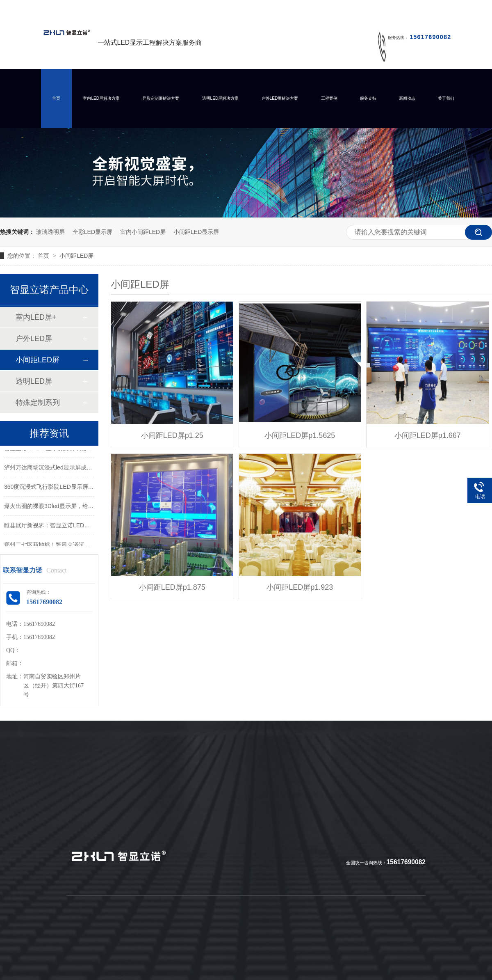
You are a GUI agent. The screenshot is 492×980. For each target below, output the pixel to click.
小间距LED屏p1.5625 (300, 435)
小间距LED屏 (76, 256)
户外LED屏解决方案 (280, 98)
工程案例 (329, 98)
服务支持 (368, 98)
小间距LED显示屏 (196, 232)
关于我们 (446, 98)
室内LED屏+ (36, 317)
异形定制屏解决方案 (161, 98)
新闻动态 (407, 98)
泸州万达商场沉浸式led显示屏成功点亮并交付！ (65, 468)
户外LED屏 (34, 339)
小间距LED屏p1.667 (428, 435)
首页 (56, 98)
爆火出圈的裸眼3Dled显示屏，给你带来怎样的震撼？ (72, 507)
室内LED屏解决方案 (101, 98)
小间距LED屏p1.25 (172, 435)
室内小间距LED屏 (143, 232)
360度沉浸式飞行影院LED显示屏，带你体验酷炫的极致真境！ (83, 488)
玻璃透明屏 (50, 232)
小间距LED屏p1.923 (300, 587)
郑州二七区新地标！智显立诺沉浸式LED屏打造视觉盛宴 (76, 545)
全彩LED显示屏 (92, 232)
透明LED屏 (34, 381)
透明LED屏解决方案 (221, 98)
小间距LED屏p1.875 (172, 587)
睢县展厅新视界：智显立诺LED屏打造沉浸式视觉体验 (73, 526)
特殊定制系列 (38, 403)
